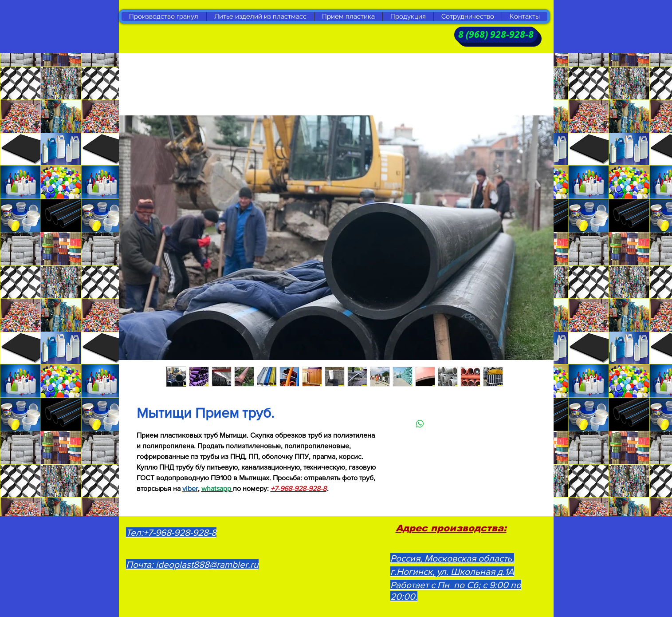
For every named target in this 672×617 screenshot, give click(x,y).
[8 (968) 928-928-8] (496, 35)
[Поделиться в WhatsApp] (420, 424)
